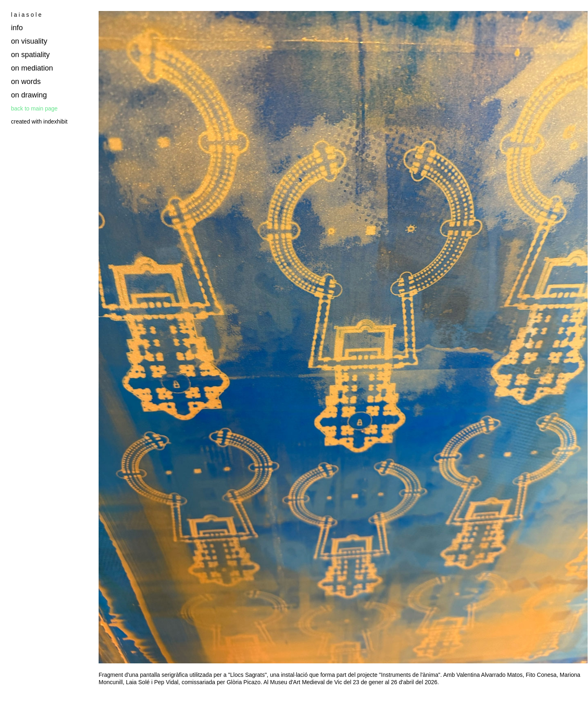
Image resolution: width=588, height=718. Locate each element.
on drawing (29, 95)
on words (26, 82)
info (17, 28)
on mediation (32, 68)
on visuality (29, 41)
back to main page (34, 108)
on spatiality (30, 55)
